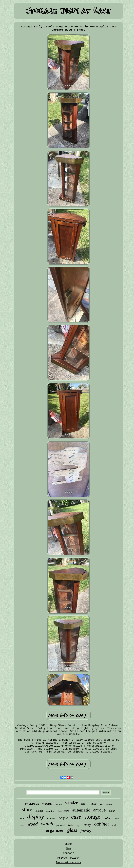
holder (108, 818)
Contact (68, 853)
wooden (47, 804)
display (36, 817)
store (27, 809)
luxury (87, 825)
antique (99, 810)
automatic (81, 810)
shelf (84, 803)
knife (70, 825)
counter (50, 811)
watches (51, 818)
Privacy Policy (68, 858)
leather (39, 811)
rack (114, 825)
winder (72, 803)
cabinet (101, 824)
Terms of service (69, 863)
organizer (55, 830)
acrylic (63, 818)
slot (102, 804)
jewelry (86, 831)
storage (92, 817)
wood (33, 824)
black (94, 804)
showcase (32, 804)
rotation (109, 805)
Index (68, 844)
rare (21, 819)
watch (47, 824)
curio (22, 826)
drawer (59, 804)
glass (72, 830)
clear (112, 811)
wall (117, 819)
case (76, 817)
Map (68, 849)
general (61, 826)
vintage (63, 810)
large (78, 826)
